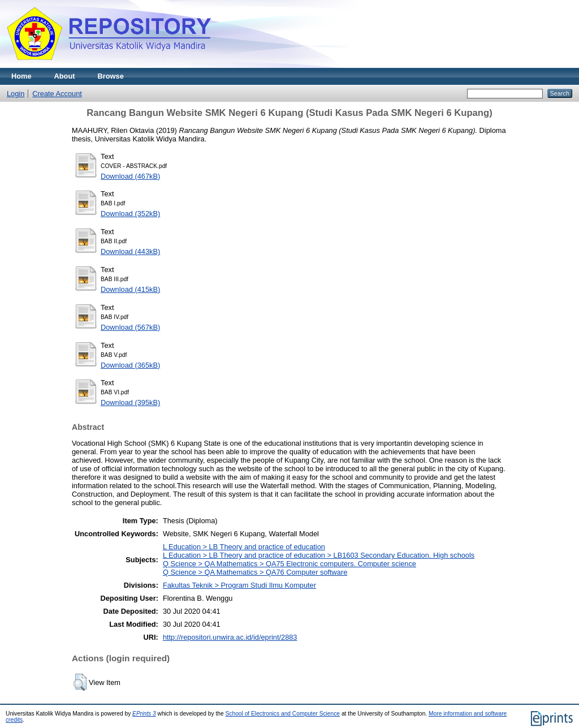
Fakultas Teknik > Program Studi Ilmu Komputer (239, 585)
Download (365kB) (130, 365)
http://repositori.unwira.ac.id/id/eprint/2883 (230, 637)
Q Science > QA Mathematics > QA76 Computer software (255, 572)
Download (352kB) (130, 214)
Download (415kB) (130, 289)
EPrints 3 (144, 714)
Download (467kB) (130, 176)
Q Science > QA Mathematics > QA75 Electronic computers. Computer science (289, 564)
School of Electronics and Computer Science (283, 714)
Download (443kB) (130, 251)
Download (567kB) (130, 327)
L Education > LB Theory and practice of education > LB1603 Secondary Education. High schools (319, 555)
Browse (111, 76)
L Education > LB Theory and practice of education (244, 547)
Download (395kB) (130, 402)
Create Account (57, 94)
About (65, 76)
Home (21, 76)
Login (16, 94)
